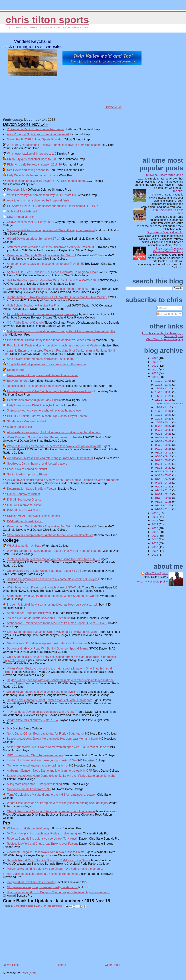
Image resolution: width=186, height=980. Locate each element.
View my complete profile (152, 581)
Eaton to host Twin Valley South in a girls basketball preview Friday (50, 391)
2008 (155, 547)
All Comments (167, 314)
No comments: (56, 906)
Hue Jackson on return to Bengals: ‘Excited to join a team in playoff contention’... (59, 892)
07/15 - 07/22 (164, 464)
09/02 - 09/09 (164, 441)
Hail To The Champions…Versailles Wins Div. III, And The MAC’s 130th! (53, 280)
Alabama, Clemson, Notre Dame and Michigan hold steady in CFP (49, 771)
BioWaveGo (102, 107)
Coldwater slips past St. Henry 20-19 (31, 222)
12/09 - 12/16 (164, 388)
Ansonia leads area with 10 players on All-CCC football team (46, 181)
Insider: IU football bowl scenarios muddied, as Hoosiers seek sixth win (53, 605)
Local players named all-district (27, 469)
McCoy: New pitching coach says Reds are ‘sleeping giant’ (45, 833)
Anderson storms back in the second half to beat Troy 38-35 (45, 264)
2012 (155, 532)
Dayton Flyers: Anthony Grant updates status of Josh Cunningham (50, 700)
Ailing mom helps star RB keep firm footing (34, 784)
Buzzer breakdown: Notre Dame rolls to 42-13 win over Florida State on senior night (61, 776)
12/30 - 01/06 (164, 381)
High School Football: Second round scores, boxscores (43, 314)
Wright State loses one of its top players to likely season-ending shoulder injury (57, 803)
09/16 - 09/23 (164, 434)
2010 (155, 539)
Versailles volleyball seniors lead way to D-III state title (42, 195)
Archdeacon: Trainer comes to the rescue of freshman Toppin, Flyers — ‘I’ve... (57, 623)
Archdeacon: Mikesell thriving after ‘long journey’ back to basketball (50, 458)
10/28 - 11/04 (164, 411)
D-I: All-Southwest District (23, 494)
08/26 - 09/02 (164, 445)
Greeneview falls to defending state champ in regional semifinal (48, 289)
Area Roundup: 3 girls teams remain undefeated (38, 134)
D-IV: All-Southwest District (24, 510)
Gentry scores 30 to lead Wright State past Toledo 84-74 (43, 571)
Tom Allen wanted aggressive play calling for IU (37, 766)
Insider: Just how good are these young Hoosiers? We (42, 760)
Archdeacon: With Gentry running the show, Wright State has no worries (53, 596)
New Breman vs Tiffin (21, 217)
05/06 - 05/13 (164, 471)
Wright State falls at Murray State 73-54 (32, 720)
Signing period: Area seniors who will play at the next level (44, 411)
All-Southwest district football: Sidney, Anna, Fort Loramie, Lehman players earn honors (63, 480)
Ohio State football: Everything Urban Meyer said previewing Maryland (52, 632)
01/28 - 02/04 (164, 498)
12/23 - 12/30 (164, 385)
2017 (155, 513)
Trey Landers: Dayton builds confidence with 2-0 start (41, 712)
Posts (162, 308)
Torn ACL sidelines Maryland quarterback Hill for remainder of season (52, 795)
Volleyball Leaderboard (22, 211)
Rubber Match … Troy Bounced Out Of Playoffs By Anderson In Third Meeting (57, 297)
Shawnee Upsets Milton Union (165, 175)
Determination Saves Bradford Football (32, 489)
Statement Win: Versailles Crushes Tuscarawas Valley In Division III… (52, 247)
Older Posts (112, 965)
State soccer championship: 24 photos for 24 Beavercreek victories (50, 535)
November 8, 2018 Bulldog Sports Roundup (35, 139)
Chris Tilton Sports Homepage (165, 339)
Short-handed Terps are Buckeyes (29, 613)
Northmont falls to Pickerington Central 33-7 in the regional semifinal (51, 230)
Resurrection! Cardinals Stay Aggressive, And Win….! (41, 255)
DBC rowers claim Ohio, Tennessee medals (35, 755)
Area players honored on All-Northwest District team (40, 359)
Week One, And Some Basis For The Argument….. (40, 437)
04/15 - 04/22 (164, 479)
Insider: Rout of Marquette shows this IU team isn (39, 618)
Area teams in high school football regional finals (38, 200)
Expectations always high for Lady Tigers (33, 400)
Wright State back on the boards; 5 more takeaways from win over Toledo (54, 446)
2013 (155, 528)
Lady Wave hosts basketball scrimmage (33, 175)
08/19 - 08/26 (164, 449)
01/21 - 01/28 (164, 502)
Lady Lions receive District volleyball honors (35, 405)
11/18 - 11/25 (164, 396)
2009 (155, 543)
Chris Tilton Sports (47, 20)
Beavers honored (18, 381)
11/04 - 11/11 (164, 407)
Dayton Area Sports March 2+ (165, 232)
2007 (155, 551)
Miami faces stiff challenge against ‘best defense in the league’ (47, 643)
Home (62, 965)
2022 (155, 362)
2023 (155, 358)
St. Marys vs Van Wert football (27, 421)
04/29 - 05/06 (164, 475)
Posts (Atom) (29, 973)
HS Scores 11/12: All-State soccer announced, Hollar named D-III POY (53, 206)
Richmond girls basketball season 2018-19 (35, 165)
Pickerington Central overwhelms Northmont (35, 129)
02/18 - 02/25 (164, 486)
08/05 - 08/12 (164, 456)
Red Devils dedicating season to (28, 170)
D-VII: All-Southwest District (25, 521)
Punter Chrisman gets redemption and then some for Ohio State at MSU (53, 559)
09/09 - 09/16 (164, 437)
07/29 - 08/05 (164, 460)
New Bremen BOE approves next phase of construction (43, 375)
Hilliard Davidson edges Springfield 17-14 (34, 239)
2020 (155, 369)
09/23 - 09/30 (164, 430)
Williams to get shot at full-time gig (29, 828)
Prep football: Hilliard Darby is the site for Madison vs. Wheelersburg (51, 340)
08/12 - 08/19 (164, 452)
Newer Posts (11, 965)
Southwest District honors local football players (37, 464)
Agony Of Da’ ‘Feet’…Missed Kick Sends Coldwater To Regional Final (52, 272)
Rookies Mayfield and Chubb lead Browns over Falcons (43, 844)
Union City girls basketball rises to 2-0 (31, 159)
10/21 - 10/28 (164, 415)
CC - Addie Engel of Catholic (25, 323)
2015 (155, 520)
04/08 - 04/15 (164, 483)
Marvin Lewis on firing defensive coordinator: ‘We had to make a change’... (55, 869)
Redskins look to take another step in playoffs (36, 386)
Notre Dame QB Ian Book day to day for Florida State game (45, 734)
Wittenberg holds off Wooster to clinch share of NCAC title (44, 587)
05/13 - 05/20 (164, 468)
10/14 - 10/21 (164, 419)
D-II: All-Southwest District (24, 500)
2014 (155, 524)
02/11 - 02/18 (164, 490)
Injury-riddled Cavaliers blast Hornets (31, 882)
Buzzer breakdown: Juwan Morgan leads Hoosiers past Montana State (52, 739)
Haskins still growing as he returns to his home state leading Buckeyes (52, 579)
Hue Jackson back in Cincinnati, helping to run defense (42, 874)
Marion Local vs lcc (19, 427)
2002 (155, 555)
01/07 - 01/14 (164, 509)
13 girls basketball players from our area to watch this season (46, 364)
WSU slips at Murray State (24, 546)
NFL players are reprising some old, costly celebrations (42, 887)
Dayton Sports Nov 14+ (26, 124)
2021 (155, 366)
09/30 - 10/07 (164, 426)
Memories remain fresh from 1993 (29, 789)
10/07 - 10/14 (164, 422)
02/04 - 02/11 (164, 494)
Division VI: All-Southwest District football (34, 516)
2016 (155, 517)
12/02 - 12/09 (164, 392)
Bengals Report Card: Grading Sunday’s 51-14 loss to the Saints (48, 860)
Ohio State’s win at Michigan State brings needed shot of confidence (51, 811)
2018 (155, 377)
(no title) (178, 191)
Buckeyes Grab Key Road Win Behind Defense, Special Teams (47, 649)
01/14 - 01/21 (164, 505)
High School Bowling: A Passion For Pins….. (36, 306)
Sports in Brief (16, 370)
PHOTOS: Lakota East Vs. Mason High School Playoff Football (48, 416)
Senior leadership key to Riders (27, 474)
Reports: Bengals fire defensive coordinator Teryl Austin (43, 839)
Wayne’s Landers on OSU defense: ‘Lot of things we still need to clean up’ (54, 551)
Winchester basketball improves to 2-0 (32, 154)
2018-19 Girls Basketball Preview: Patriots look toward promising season (54, 145)
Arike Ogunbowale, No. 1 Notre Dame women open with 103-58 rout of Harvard (58, 747)
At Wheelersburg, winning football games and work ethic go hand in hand (54, 432)
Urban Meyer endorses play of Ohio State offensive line (43, 692)
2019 (155, 373)
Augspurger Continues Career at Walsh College (168, 250)
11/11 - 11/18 (164, 400)
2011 (155, 536)
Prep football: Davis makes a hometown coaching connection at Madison (54, 345)
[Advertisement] (30, 937)
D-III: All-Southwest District (24, 505)
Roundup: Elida (17, 190)
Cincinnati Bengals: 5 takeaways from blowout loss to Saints (46, 852)
